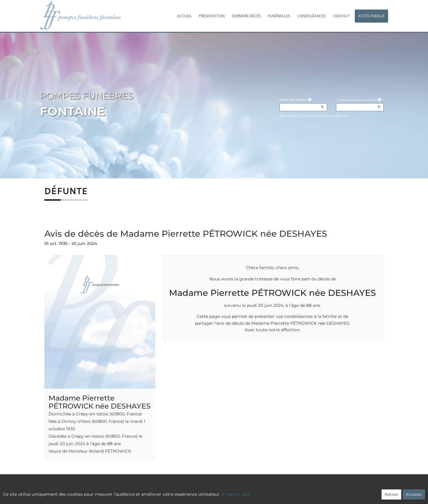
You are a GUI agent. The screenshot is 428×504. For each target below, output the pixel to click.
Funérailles (279, 16)
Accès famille (371, 16)
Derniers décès (246, 16)
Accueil (184, 16)
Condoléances (312, 16)
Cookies (239, 491)
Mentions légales (268, 491)
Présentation (212, 16)
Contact (341, 16)
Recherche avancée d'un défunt (314, 116)
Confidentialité (211, 491)
